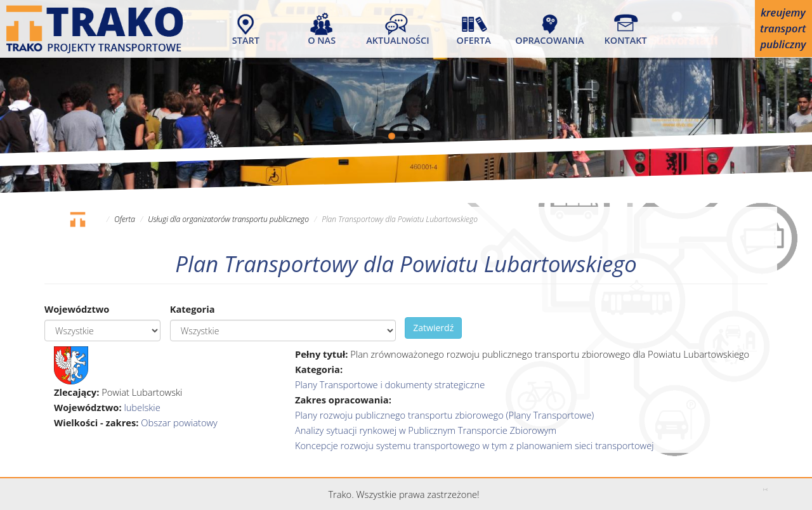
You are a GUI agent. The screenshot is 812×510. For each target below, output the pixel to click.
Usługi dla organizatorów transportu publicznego (228, 219)
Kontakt (626, 40)
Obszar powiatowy (179, 422)
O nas (322, 40)
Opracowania (549, 40)
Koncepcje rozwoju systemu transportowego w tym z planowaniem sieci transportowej (475, 445)
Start (246, 40)
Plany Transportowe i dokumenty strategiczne (390, 384)
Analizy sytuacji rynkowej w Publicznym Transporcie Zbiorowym (426, 430)
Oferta (474, 40)
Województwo (77, 309)
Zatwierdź (433, 328)
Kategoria (193, 309)
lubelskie (142, 407)
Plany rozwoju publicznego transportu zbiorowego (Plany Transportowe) (444, 415)
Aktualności (397, 40)
